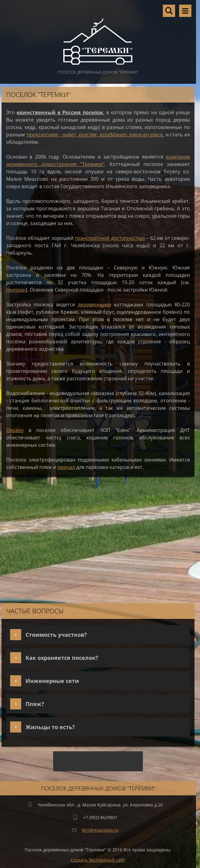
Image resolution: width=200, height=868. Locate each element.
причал (66, 467)
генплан (16, 290)
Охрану (15, 430)
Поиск (169, 11)
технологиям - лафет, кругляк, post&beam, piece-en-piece (95, 135)
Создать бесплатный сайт (98, 860)
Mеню (185, 11)
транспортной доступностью (110, 238)
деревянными (94, 305)
